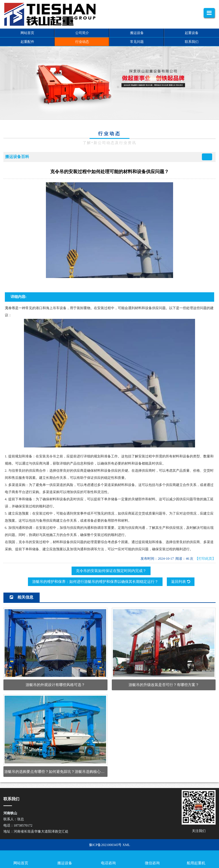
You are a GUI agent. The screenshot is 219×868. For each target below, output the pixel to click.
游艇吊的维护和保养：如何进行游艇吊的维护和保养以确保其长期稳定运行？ (95, 582)
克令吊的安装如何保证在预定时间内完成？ (111, 571)
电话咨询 (108, 863)
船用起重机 (196, 863)
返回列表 (181, 582)
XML (126, 845)
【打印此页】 (205, 559)
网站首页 (21, 863)
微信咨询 (152, 863)
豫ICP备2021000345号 (105, 845)
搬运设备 (65, 863)
